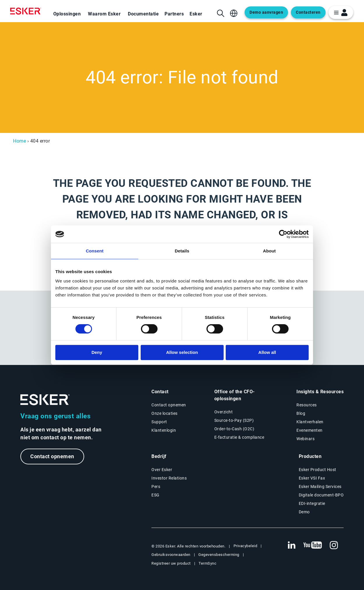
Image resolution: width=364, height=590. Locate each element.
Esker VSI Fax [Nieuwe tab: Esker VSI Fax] (312, 478)
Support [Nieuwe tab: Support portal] (159, 422)
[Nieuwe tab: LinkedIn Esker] (291, 545)
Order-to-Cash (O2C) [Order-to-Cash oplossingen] (234, 429)
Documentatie (143, 14)
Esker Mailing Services (320, 487)
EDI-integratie (312, 503)
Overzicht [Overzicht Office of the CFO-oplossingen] (224, 412)
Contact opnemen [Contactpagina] (169, 405)
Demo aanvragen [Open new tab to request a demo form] (266, 12)
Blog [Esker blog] (301, 413)
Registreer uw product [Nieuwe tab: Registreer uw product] (171, 563)
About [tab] (269, 251)
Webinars (305, 439)
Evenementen (310, 430)
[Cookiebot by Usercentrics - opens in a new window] (283, 234)
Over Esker (162, 470)
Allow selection (182, 352)
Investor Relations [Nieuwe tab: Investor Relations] (169, 478)
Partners (174, 14)
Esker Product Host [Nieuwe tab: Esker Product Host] (318, 470)
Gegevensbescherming (219, 555)
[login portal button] (341, 12)
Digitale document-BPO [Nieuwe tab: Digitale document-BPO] (321, 495)
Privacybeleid (245, 546)
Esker (196, 14)
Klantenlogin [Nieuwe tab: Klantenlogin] (164, 430)
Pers (156, 487)
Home (20, 141)
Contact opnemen (52, 456)
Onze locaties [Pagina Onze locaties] (165, 413)
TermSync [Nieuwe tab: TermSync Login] (207, 563)
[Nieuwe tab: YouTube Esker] (313, 545)
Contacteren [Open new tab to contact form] (308, 12)
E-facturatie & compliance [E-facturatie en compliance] (239, 437)
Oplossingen (67, 14)
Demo (304, 512)
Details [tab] (182, 251)
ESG (156, 495)
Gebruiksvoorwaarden (171, 555)
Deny (97, 352)
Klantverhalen (310, 422)
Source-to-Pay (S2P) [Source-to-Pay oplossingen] (234, 420)
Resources (307, 405)
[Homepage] (27, 11)
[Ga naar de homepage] (45, 400)
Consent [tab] (95, 251)
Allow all (267, 352)
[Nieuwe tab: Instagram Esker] (334, 545)
